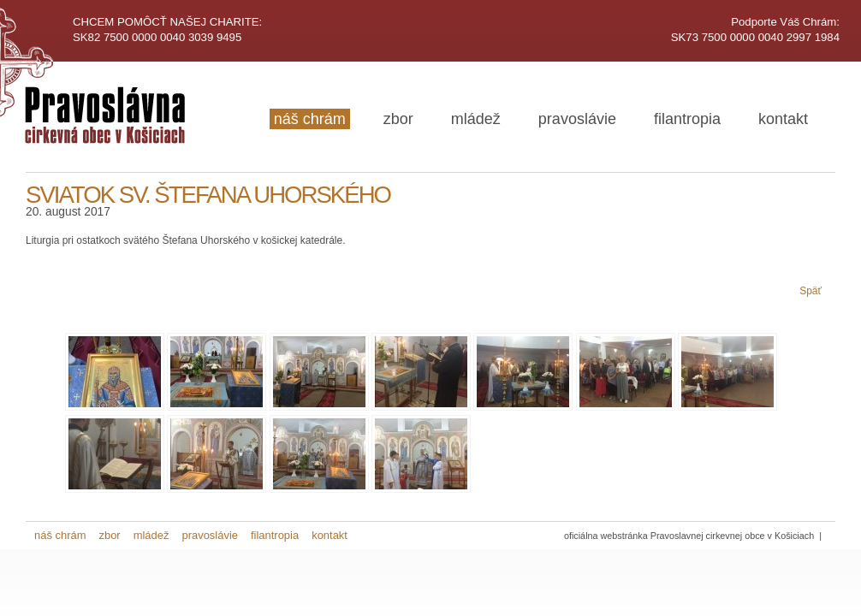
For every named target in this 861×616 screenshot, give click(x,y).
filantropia (687, 119)
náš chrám (310, 119)
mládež (476, 119)
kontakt (783, 119)
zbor (398, 119)
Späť (811, 291)
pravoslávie (577, 119)
